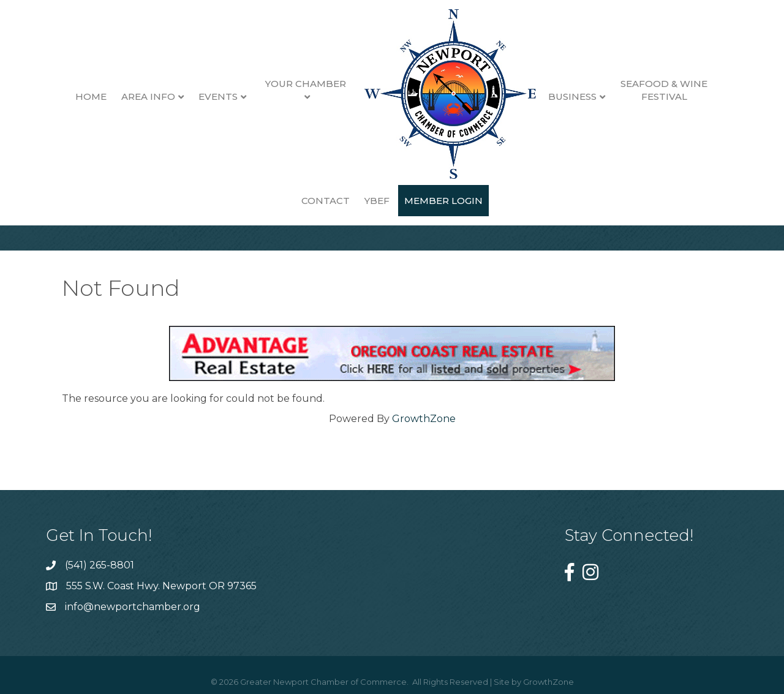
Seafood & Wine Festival (633, 90)
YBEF (346, 201)
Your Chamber (274, 84)
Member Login (412, 201)
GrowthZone (424, 419)
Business (541, 96)
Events (187, 96)
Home (60, 96)
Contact (716, 96)
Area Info (117, 96)
